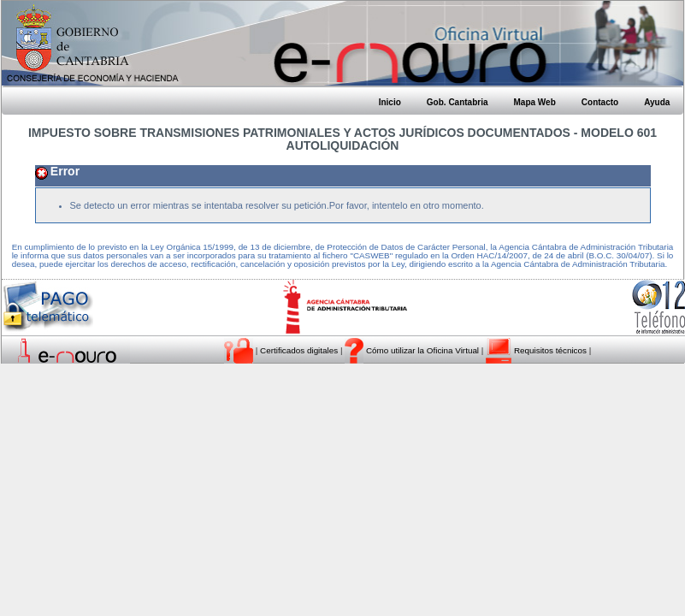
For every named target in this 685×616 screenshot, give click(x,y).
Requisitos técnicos (552, 350)
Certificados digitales (300, 350)
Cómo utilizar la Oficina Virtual (422, 350)
